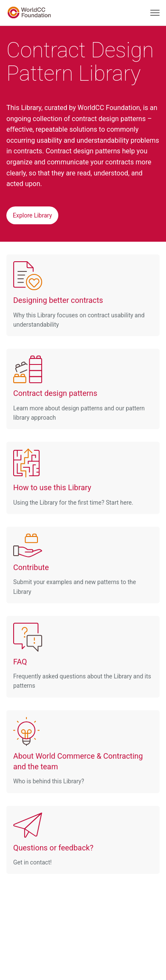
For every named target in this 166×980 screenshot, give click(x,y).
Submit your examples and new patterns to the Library (74, 564)
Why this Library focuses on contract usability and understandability (79, 295)
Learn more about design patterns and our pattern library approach (79, 388)
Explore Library (32, 215)
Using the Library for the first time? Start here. (73, 477)
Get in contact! (53, 839)
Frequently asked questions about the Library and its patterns (82, 656)
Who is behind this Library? (83, 751)
